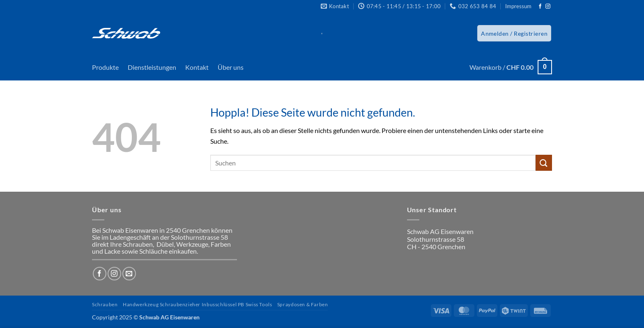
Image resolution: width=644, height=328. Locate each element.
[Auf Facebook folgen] (540, 7)
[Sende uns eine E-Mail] (129, 274)
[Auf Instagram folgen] (548, 7)
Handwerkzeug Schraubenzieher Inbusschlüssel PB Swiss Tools (198, 304)
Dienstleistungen (152, 67)
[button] (514, 33)
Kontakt (197, 67)
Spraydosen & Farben (303, 304)
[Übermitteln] (544, 163)
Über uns (231, 67)
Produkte (105, 67)
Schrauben (105, 304)
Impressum (518, 6)
